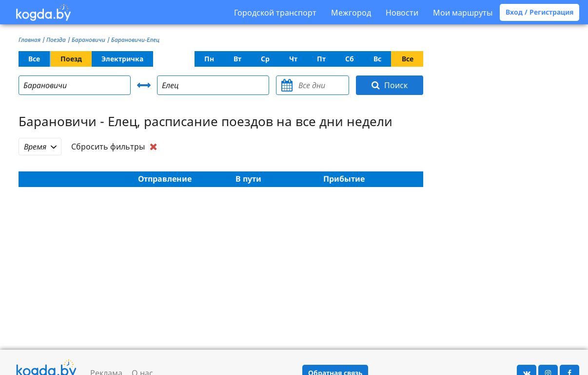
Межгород (351, 13)
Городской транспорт (275, 13)
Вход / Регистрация (539, 12)
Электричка (122, 59)
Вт (237, 59)
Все (34, 59)
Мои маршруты (463, 13)
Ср (265, 59)
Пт (321, 59)
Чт (293, 59)
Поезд (71, 59)
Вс (377, 59)
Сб (350, 59)
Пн (209, 59)
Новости (402, 13)
